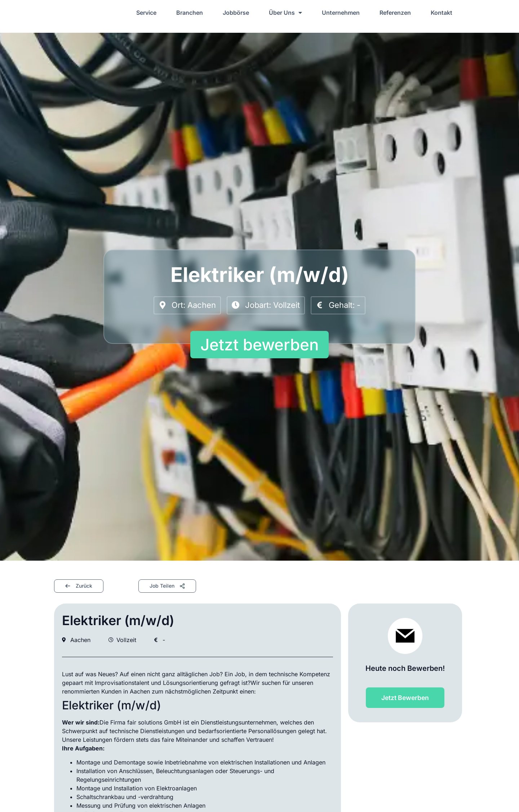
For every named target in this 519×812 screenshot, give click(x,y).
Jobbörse (236, 13)
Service (146, 13)
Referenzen (395, 13)
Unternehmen (341, 13)
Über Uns (285, 13)
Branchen (190, 13)
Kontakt (442, 13)
